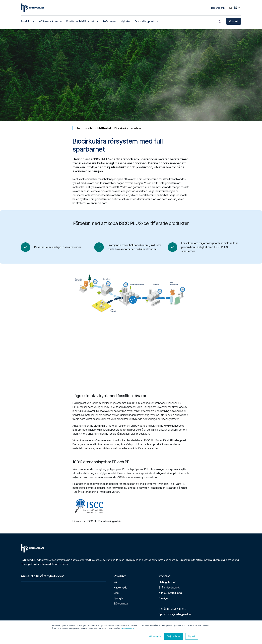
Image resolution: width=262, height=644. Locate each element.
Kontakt (234, 22)
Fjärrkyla (119, 598)
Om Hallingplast (144, 22)
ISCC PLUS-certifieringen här (104, 521)
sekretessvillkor (127, 628)
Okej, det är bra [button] (174, 636)
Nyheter (126, 22)
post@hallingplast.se (179, 614)
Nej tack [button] (192, 636)
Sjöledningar (121, 603)
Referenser (110, 22)
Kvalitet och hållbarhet (80, 22)
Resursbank (218, 8)
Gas (116, 593)
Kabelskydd (121, 587)
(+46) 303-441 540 (175, 609)
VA (115, 582)
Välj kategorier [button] (155, 636)
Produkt (26, 22)
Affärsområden (48, 22)
